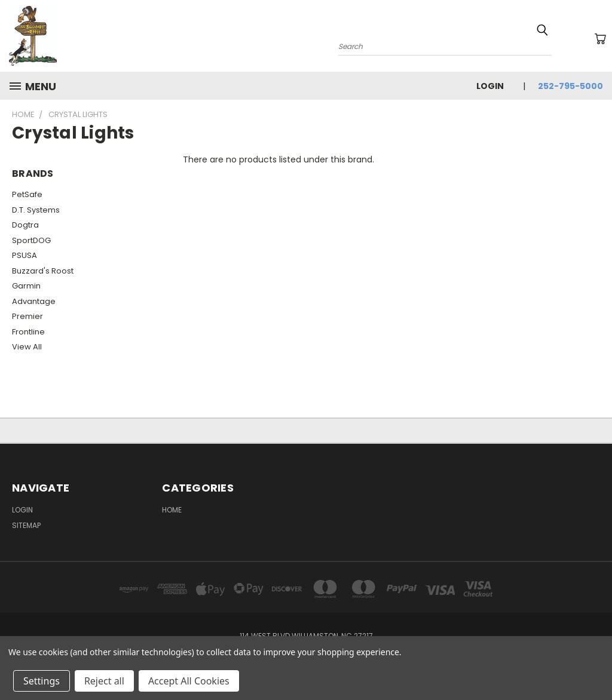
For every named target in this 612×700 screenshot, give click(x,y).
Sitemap (26, 525)
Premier (27, 316)
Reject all (104, 681)
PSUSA (25, 255)
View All (27, 347)
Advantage (34, 301)
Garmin (26, 286)
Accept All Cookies (189, 681)
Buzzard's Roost (43, 271)
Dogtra (25, 225)
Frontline (28, 332)
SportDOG (31, 240)
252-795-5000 (570, 86)
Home (172, 510)
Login (490, 86)
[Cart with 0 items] (600, 39)
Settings (42, 681)
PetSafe (27, 194)
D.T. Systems (36, 210)
